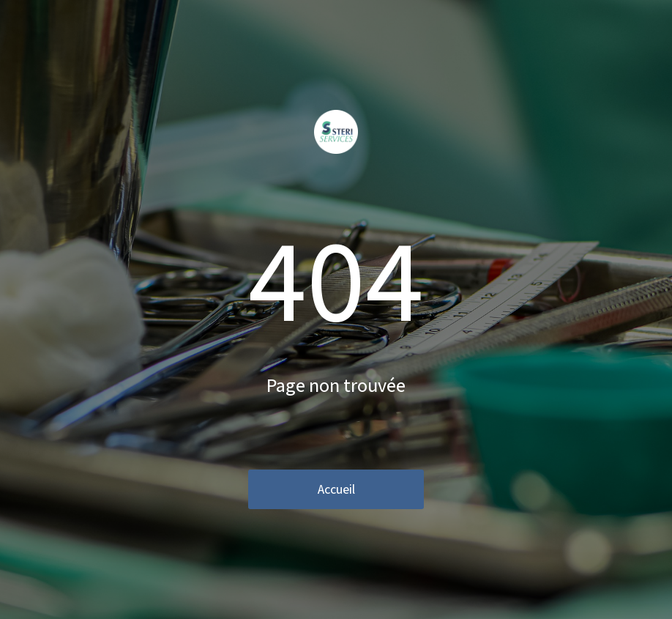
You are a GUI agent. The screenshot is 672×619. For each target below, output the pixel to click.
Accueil (336, 489)
